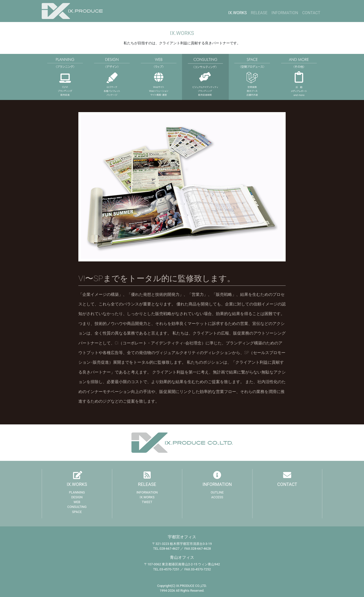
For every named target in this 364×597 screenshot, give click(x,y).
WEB (77, 502)
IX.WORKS (237, 13)
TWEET (147, 502)
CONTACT (311, 13)
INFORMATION (285, 13)
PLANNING (77, 492)
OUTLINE (217, 492)
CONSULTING (77, 507)
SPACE (77, 512)
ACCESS (217, 497)
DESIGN (77, 497)
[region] (182, 187)
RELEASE (259, 13)
